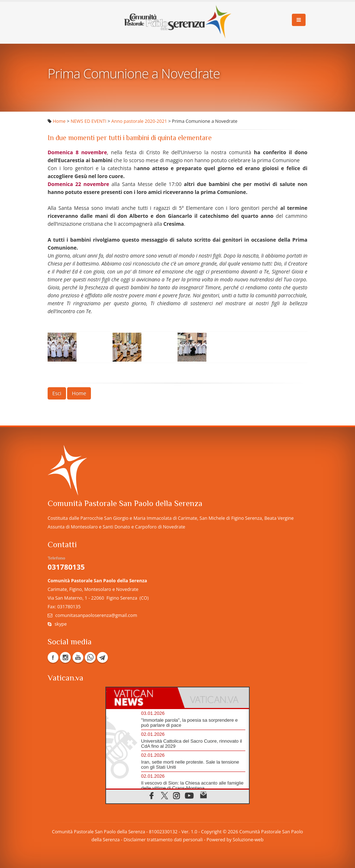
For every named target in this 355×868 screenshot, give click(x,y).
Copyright (211, 832)
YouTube (78, 657)
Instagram (65, 657)
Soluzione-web (248, 840)
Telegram (102, 657)
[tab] (142, 698)
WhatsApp (90, 657)
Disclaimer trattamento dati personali (163, 840)
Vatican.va (65, 679)
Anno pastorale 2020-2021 (139, 121)
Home (59, 121)
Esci (57, 393)
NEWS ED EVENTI (89, 121)
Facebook (53, 657)
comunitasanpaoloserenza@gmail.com (96, 615)
